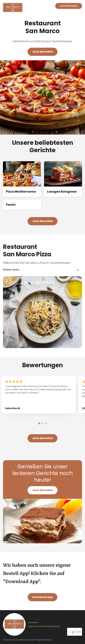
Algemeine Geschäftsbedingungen (44, 626)
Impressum (33, 622)
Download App (42, 597)
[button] (42, 270)
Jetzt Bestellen (69, 6)
